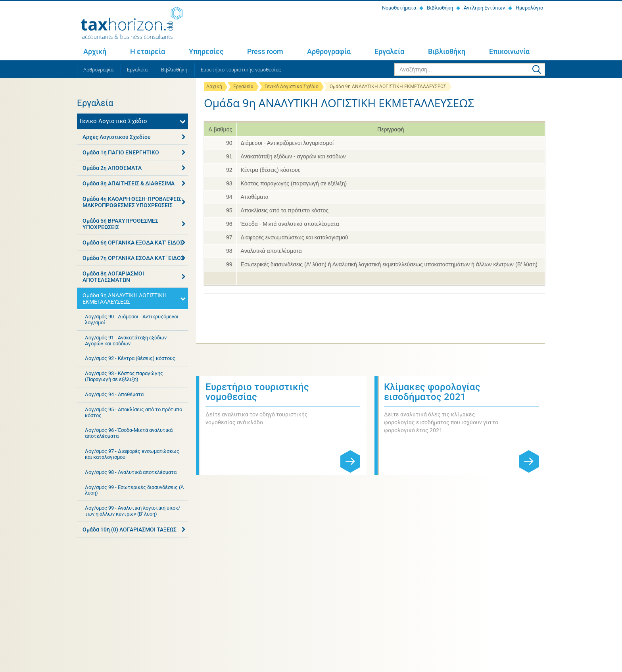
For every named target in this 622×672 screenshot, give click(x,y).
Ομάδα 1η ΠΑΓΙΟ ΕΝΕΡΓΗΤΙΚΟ (121, 152)
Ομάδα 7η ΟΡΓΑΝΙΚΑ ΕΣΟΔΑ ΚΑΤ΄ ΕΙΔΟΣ (133, 258)
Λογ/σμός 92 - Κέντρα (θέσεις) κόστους (130, 358)
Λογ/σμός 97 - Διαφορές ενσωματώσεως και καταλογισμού (132, 454)
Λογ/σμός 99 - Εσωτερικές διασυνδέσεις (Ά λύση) (134, 490)
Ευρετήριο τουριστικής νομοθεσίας (241, 70)
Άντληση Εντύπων (484, 8)
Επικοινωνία (509, 51)
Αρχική (95, 51)
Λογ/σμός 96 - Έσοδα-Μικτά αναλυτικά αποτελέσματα (129, 433)
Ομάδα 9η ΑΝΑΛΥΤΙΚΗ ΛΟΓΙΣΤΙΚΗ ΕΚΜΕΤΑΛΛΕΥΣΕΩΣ (125, 298)
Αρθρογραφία (329, 51)
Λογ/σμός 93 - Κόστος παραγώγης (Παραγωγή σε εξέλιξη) (124, 376)
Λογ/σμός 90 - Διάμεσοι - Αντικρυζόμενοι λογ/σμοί (132, 320)
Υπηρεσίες (206, 51)
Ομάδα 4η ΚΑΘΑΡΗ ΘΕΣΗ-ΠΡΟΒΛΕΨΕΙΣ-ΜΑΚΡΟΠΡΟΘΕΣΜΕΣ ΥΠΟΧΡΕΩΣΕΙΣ (133, 202)
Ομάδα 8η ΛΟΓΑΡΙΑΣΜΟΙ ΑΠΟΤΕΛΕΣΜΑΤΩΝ (113, 277)
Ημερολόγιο (529, 8)
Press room (265, 51)
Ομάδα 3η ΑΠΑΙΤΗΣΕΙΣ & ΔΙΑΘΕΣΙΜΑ (129, 183)
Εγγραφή (529, 570)
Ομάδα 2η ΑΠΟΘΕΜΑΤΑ (112, 168)
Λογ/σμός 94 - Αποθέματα (114, 394)
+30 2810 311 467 (142, 575)
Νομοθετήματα (398, 8)
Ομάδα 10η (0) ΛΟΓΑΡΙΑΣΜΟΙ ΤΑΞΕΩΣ (130, 530)
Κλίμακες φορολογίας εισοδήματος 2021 (432, 392)
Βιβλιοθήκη (439, 8)
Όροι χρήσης (175, 665)
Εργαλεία (389, 51)
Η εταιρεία (148, 51)
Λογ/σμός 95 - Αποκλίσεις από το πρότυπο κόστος (133, 412)
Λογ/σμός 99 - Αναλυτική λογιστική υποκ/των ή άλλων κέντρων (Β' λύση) (132, 511)
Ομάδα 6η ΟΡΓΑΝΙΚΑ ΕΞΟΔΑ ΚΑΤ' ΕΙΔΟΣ (133, 243)
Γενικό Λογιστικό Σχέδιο (292, 87)
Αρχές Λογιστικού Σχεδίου (117, 137)
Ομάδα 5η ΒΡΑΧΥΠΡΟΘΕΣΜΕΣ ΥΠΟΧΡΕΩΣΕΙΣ (120, 224)
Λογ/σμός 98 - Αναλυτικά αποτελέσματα (131, 472)
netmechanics (531, 665)
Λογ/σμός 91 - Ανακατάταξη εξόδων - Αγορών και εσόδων (127, 341)
